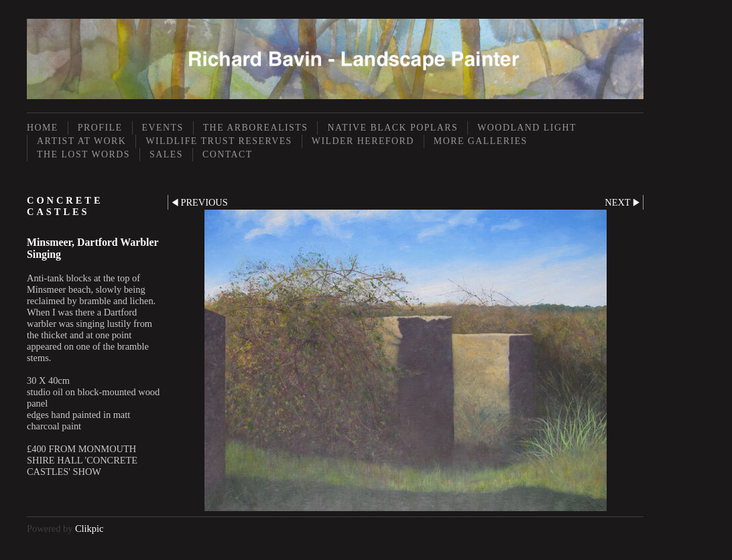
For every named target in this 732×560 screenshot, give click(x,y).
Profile (100, 128)
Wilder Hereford (363, 141)
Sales (166, 154)
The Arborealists (256, 128)
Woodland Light (527, 128)
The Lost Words (83, 154)
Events (163, 128)
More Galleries (481, 141)
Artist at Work (81, 141)
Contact (228, 154)
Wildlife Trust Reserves (219, 141)
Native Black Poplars (392, 128)
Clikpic (89, 529)
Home (43, 128)
